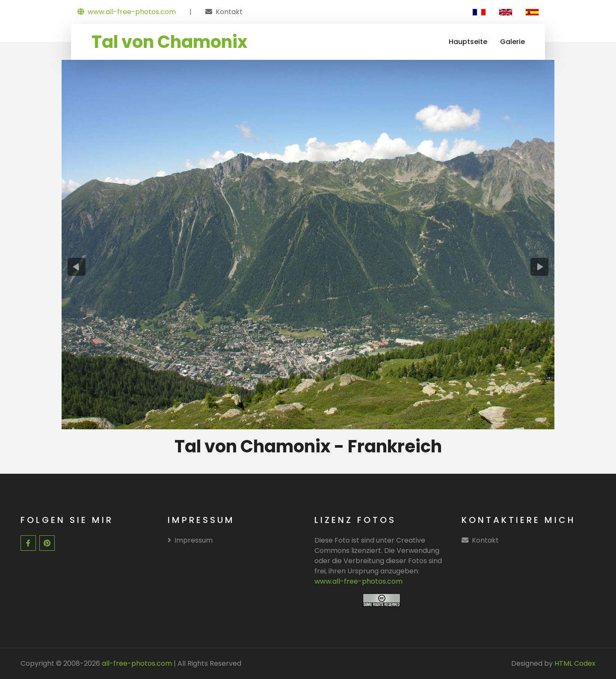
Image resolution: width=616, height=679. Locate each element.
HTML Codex (575, 663)
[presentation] (77, 267)
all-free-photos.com (136, 663)
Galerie (512, 42)
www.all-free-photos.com (127, 12)
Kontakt (229, 12)
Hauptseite (468, 42)
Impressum (190, 540)
